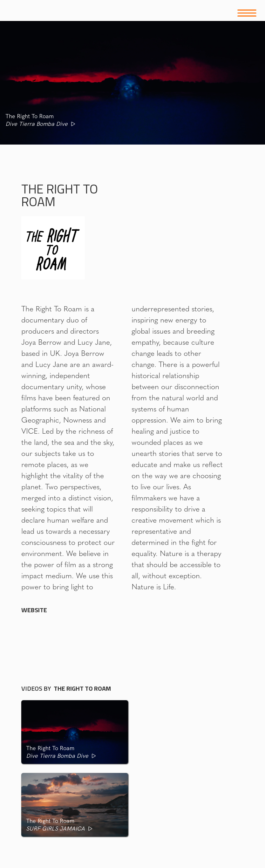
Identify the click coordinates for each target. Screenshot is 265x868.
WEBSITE (34, 610)
